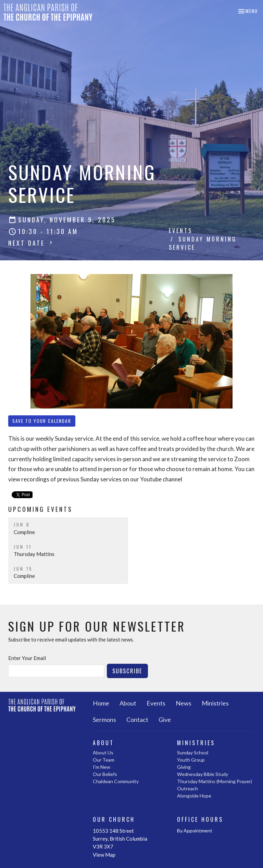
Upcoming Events (40, 509)
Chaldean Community (116, 781)
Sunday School (193, 753)
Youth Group (191, 760)
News (184, 703)
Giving (184, 767)
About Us (103, 753)
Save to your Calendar (42, 421)
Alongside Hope (194, 796)
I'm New (102, 767)
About (128, 703)
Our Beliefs (105, 774)
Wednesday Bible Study (203, 774)
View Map (104, 855)
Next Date (31, 243)
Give (165, 720)
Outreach (187, 788)
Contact (137, 720)
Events (181, 231)
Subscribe (127, 671)
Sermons (104, 720)
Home (101, 703)
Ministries (215, 703)
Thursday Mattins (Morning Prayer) (215, 781)
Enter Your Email (27, 658)
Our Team (104, 760)
